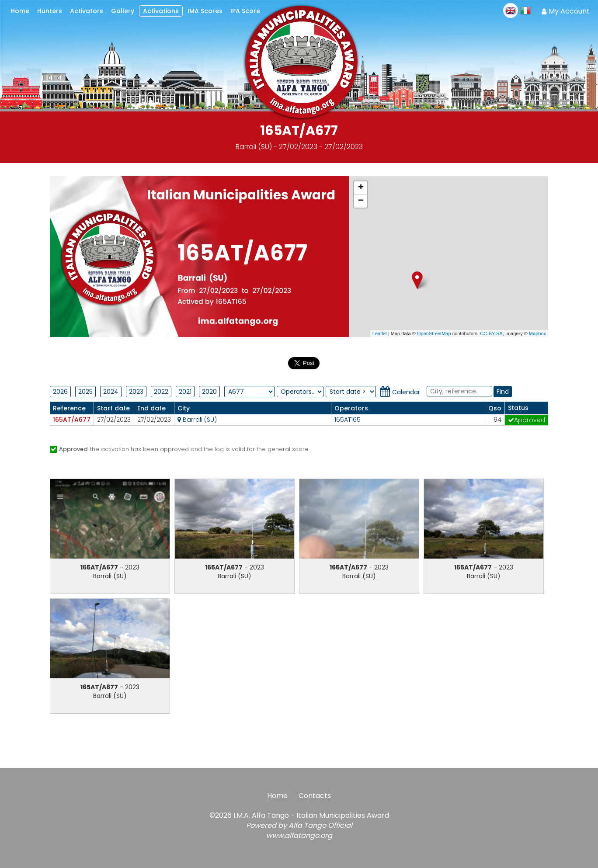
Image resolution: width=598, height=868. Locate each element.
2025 (85, 392)
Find (503, 392)
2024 (111, 392)
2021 (185, 392)
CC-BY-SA (491, 333)
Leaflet (380, 333)
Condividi (268, 362)
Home (277, 796)
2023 (136, 392)
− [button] (361, 201)
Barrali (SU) (197, 420)
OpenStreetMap (434, 333)
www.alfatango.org (299, 835)
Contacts (315, 796)
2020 (209, 392)
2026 (60, 392)
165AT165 (348, 420)
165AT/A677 (72, 420)
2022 (161, 392)
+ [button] (361, 188)
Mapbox (537, 333)
